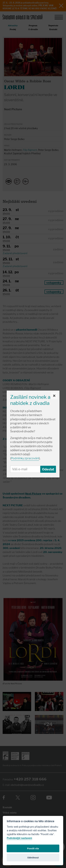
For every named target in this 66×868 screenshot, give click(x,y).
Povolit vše (33, 848)
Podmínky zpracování (25, 458)
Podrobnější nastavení (19, 838)
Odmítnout (33, 858)
